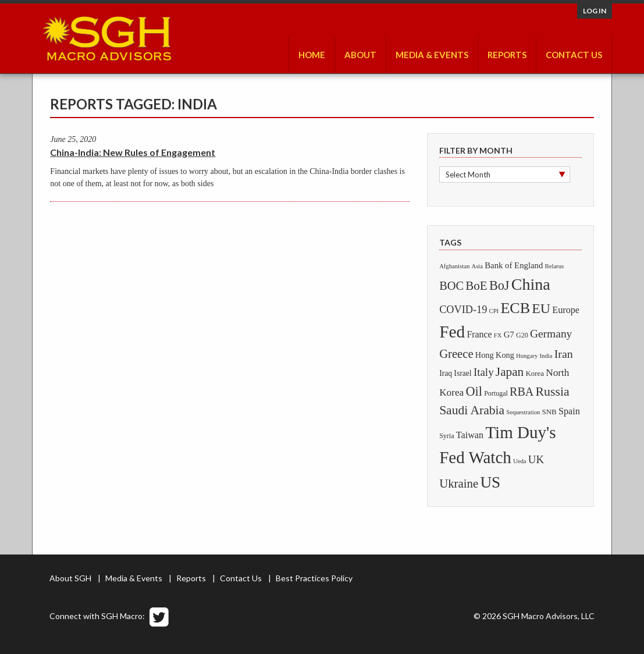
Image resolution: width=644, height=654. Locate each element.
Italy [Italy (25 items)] (484, 372)
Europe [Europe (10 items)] (566, 310)
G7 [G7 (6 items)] (509, 335)
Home (312, 55)
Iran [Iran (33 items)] (564, 354)
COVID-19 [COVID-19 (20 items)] (463, 310)
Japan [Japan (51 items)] (510, 372)
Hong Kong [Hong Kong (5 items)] (495, 355)
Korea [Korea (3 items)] (535, 374)
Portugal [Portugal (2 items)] (496, 393)
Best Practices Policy (314, 578)
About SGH (70, 578)
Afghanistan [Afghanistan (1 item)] (454, 266)
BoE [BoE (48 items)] (476, 286)
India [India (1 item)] (546, 356)
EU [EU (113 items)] (541, 308)
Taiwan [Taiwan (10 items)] (470, 435)
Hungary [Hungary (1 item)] (527, 356)
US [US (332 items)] (490, 482)
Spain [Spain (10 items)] (569, 411)
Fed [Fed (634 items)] (452, 332)
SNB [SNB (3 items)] (549, 412)
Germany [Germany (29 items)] (551, 334)
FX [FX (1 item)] (498, 335)
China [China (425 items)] (531, 284)
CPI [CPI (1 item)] (494, 311)
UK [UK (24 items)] (536, 459)
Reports (507, 55)
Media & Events (432, 55)
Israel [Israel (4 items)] (462, 373)
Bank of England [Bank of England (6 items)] (514, 265)
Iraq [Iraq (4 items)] (446, 373)
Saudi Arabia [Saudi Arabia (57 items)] (472, 410)
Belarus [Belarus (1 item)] (555, 266)
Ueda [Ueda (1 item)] (520, 461)
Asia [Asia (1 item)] (477, 266)
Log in (595, 11)
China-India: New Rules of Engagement (133, 152)
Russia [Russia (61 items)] (553, 392)
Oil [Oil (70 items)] (474, 391)
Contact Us (574, 55)
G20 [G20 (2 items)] (522, 335)
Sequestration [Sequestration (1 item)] (523, 412)
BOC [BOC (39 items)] (451, 286)
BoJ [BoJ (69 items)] (499, 285)
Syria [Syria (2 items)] (446, 436)
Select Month (468, 175)
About (360, 55)
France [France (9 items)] (479, 334)
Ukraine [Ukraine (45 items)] (459, 484)
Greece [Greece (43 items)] (456, 354)
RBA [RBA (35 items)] (522, 392)
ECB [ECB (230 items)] (515, 308)
